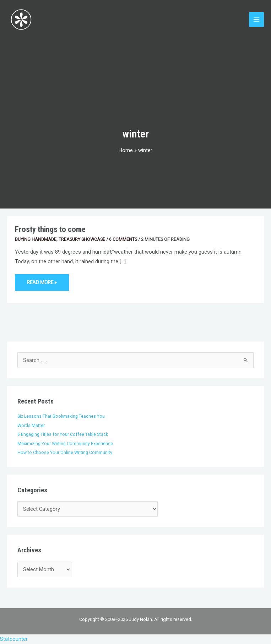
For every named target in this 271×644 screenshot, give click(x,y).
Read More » (42, 280)
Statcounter (14, 639)
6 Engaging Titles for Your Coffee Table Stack (63, 434)
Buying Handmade (36, 239)
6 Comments (123, 239)
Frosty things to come (50, 229)
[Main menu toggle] (256, 20)
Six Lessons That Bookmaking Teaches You (61, 416)
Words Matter (31, 425)
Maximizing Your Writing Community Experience (65, 443)
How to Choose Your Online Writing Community (65, 452)
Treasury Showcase (82, 239)
